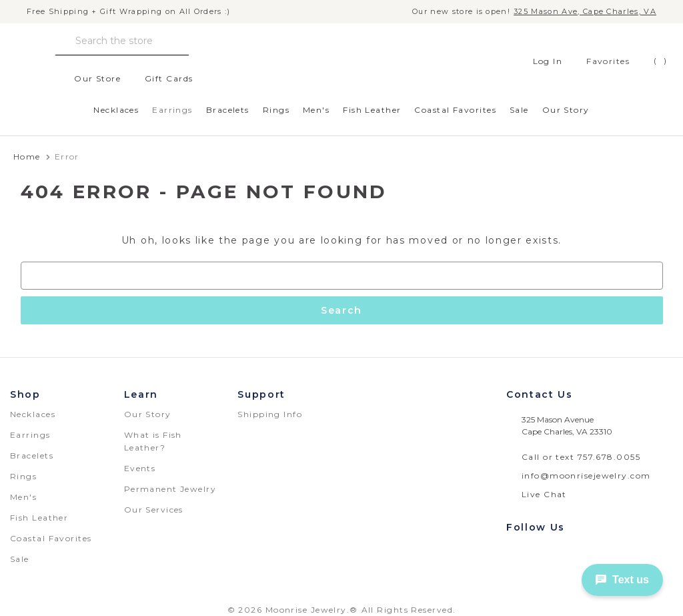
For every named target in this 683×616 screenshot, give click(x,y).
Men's (316, 110)
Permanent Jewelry (170, 489)
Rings (276, 110)
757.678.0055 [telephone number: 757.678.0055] (609, 457)
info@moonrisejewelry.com (586, 476)
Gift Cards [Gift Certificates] (161, 79)
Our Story (566, 110)
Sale (519, 110)
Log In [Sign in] (541, 61)
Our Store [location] (90, 79)
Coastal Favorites (455, 110)
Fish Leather (372, 110)
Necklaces (116, 110)
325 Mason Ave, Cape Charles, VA (585, 12)
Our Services (154, 510)
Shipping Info (270, 414)
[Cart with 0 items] (650, 61)
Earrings (172, 110)
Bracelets (228, 110)
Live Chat (544, 494)
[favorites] (598, 61)
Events (140, 468)
